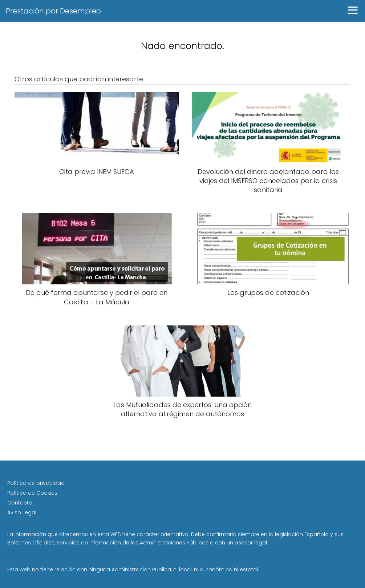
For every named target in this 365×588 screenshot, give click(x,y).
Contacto (20, 503)
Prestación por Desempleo (53, 11)
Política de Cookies (32, 493)
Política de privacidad (36, 483)
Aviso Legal (22, 512)
